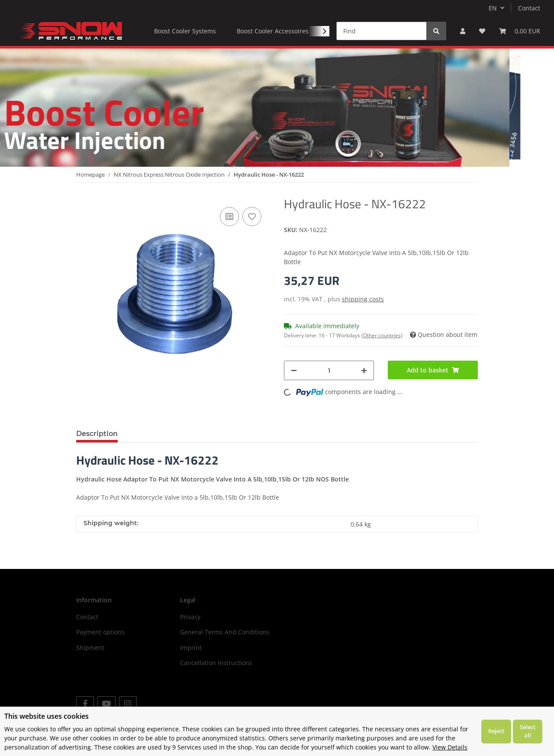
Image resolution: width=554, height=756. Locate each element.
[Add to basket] (433, 370)
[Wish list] (482, 31)
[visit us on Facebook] (85, 704)
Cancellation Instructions (216, 663)
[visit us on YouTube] (106, 704)
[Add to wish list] (252, 216)
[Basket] (520, 31)
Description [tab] (97, 434)
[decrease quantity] (294, 370)
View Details (450, 747)
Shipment (90, 648)
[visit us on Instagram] (128, 704)
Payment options (100, 632)
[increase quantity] (364, 370)
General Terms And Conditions (225, 632)
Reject (496, 731)
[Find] (382, 31)
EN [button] (493, 8)
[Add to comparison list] (229, 216)
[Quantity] (329, 370)
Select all (528, 731)
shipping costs (363, 299)
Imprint (191, 648)
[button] (463, 31)
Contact (529, 8)
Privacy (190, 617)
